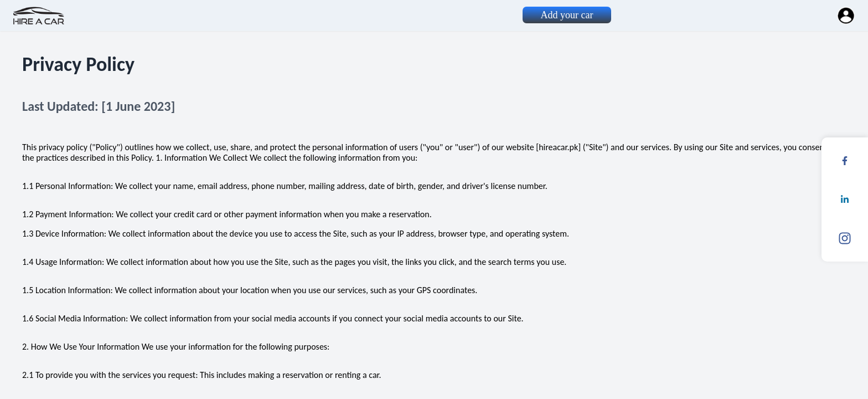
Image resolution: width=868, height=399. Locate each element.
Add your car (567, 15)
